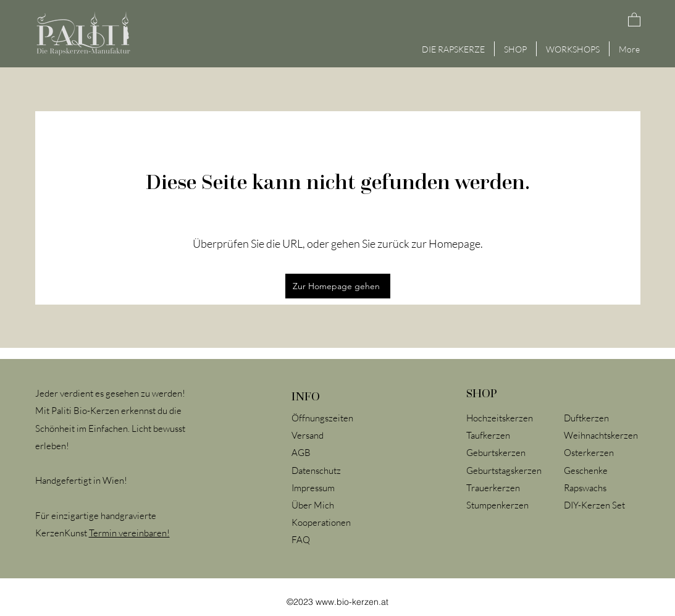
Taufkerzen (488, 435)
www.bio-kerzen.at (352, 602)
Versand (308, 435)
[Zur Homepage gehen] (338, 286)
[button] (634, 19)
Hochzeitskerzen (500, 418)
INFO (306, 396)
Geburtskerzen (496, 453)
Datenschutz (316, 470)
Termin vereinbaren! (129, 533)
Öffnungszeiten (322, 418)
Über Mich (313, 505)
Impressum (313, 488)
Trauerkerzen (493, 488)
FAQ (301, 540)
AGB (301, 453)
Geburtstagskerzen (504, 470)
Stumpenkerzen (498, 505)
